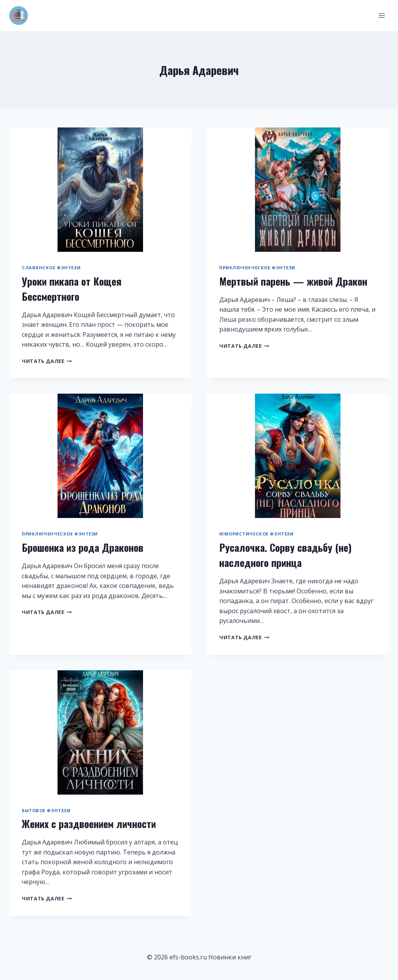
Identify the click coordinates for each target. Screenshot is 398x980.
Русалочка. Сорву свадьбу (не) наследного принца (285, 555)
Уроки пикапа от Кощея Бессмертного (72, 289)
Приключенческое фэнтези (257, 268)
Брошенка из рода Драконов (83, 547)
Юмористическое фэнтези (256, 534)
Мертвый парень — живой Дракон (293, 281)
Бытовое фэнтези (46, 810)
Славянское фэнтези (51, 268)
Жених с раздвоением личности (89, 824)
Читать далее (47, 361)
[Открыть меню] (381, 15)
